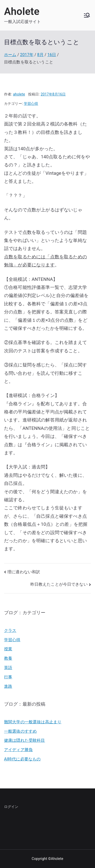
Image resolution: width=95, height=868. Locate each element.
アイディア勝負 (18, 750)
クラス (10, 630)
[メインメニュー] (87, 15)
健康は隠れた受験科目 (25, 740)
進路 (8, 686)
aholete (19, 94)
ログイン (11, 807)
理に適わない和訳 (24, 572)
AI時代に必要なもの (22, 759)
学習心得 (31, 104)
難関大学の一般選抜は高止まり (33, 722)
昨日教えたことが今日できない (59, 584)
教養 (8, 658)
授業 (8, 649)
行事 (8, 677)
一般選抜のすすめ (20, 731)
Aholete (22, 11)
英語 (8, 668)
